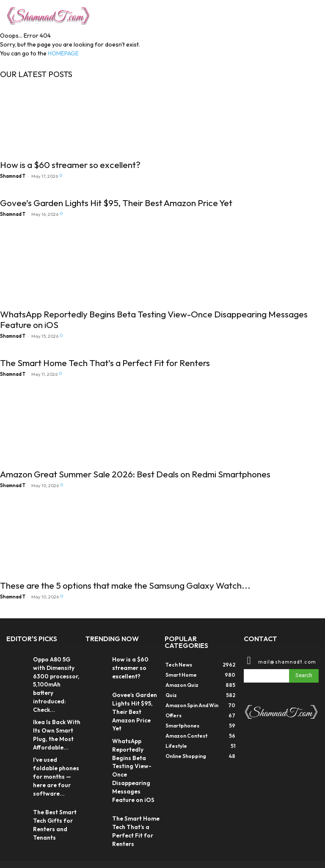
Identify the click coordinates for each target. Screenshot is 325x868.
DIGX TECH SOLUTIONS (72, 843)
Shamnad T (13, 176)
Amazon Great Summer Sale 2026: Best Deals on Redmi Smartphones (135, 474)
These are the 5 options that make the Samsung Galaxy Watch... (125, 585)
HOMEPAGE (63, 53)
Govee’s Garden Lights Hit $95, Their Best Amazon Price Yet (116, 203)
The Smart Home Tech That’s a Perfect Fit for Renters (105, 363)
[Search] (304, 676)
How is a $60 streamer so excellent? (70, 165)
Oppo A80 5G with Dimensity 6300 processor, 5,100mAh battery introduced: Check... (56, 676)
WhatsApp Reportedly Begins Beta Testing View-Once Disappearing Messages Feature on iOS (154, 319)
